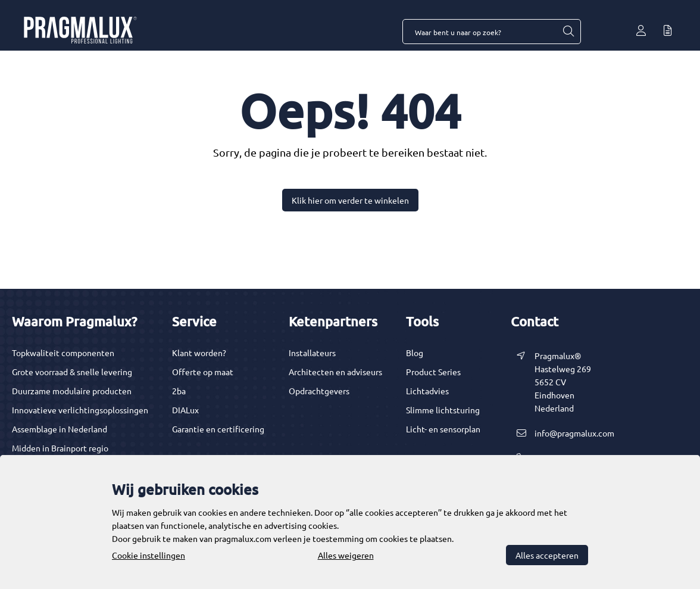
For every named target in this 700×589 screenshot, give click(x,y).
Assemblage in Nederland (60, 429)
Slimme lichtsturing (443, 410)
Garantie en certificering (218, 429)
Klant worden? (199, 353)
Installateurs (312, 353)
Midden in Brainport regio (60, 448)
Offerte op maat (203, 372)
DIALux (185, 410)
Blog (415, 353)
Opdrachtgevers (319, 391)
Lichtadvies (427, 391)
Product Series (433, 372)
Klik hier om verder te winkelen (350, 200)
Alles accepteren (547, 555)
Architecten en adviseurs (335, 372)
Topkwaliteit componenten (63, 353)
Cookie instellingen (149, 555)
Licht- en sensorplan (443, 429)
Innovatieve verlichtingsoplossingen (80, 410)
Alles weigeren (346, 555)
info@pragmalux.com (574, 433)
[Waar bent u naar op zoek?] (568, 32)
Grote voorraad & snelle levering (72, 372)
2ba (179, 391)
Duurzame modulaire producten (72, 391)
